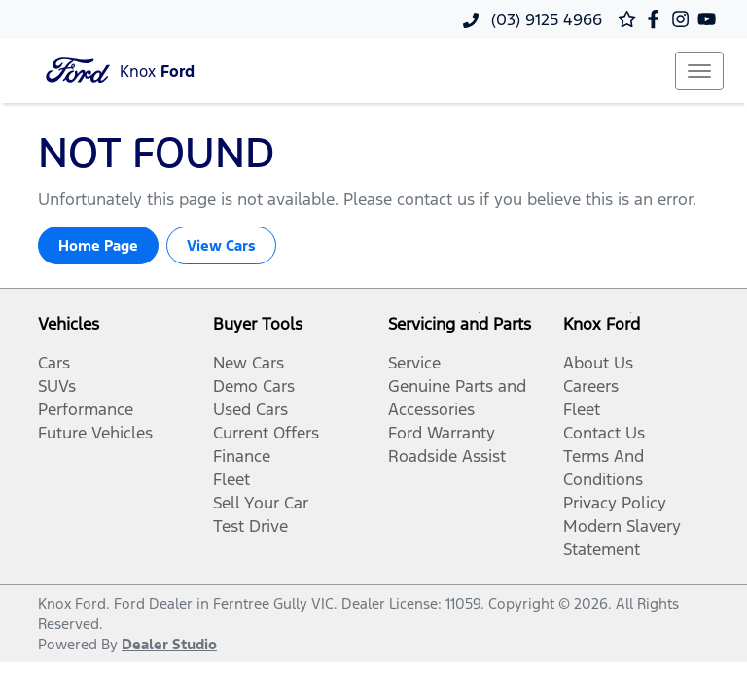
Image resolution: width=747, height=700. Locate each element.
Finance (242, 456)
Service (414, 363)
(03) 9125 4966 (544, 19)
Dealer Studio (169, 644)
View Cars (221, 245)
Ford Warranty (442, 433)
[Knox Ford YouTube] (711, 19)
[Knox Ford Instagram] (684, 19)
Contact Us (604, 433)
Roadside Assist (447, 456)
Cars (54, 363)
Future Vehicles (95, 433)
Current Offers (266, 433)
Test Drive (250, 526)
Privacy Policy (615, 503)
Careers (591, 386)
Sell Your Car (261, 503)
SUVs (57, 386)
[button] (699, 71)
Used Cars (250, 409)
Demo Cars (254, 386)
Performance (86, 409)
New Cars (249, 363)
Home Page (98, 245)
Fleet (231, 479)
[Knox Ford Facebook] (657, 19)
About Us (598, 363)
